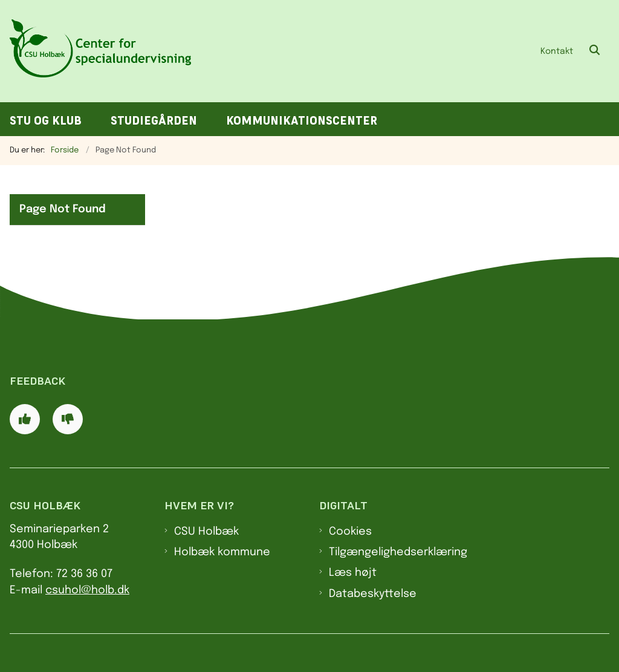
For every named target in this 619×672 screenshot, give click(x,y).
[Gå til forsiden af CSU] (96, 51)
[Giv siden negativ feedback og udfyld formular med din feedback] (68, 419)
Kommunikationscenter (302, 121)
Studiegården (154, 121)
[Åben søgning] (595, 51)
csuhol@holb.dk (87, 590)
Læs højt (353, 573)
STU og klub (46, 121)
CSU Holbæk (206, 532)
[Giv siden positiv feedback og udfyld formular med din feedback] (25, 419)
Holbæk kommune (222, 552)
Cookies (350, 532)
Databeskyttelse (373, 594)
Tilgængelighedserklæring (398, 552)
